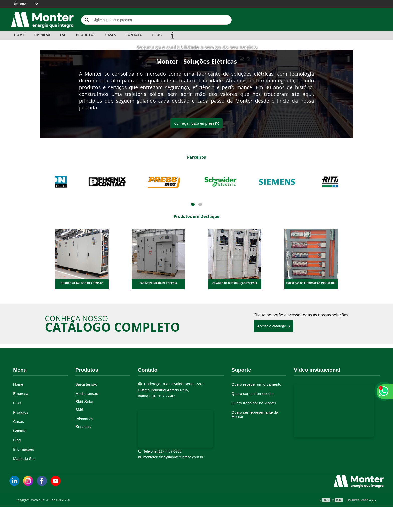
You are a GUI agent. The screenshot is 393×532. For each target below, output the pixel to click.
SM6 (79, 409)
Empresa (21, 394)
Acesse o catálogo (274, 326)
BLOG (157, 35)
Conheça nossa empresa (196, 123)
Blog (17, 440)
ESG (63, 35)
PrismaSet (84, 419)
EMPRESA (42, 35)
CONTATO (134, 35)
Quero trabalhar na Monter (254, 403)
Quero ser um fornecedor (253, 394)
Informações (24, 449)
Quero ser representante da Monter (255, 414)
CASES (111, 35)
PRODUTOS (86, 35)
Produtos (21, 412)
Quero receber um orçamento (256, 384)
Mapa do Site (24, 458)
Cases (18, 421)
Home (19, 35)
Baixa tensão (86, 384)
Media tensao (87, 394)
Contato (20, 431)
